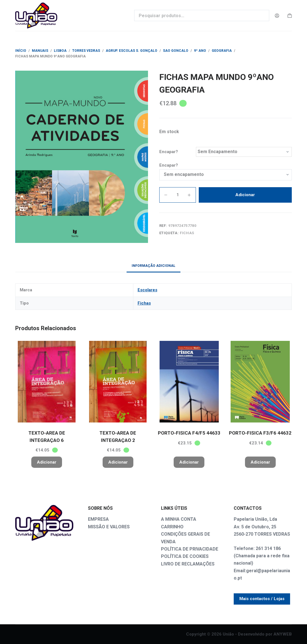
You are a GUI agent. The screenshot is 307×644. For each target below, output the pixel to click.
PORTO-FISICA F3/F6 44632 (260, 433)
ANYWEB (283, 634)
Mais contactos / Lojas (262, 599)
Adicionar (245, 195)
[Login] (277, 16)
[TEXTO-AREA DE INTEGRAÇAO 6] (47, 382)
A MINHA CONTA (179, 519)
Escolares (147, 290)
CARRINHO (172, 527)
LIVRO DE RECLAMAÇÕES (188, 564)
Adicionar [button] (47, 462)
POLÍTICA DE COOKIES (185, 556)
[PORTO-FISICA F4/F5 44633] (189, 382)
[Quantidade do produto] (178, 195)
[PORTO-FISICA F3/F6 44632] (260, 382)
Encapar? (169, 152)
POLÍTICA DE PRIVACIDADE (190, 549)
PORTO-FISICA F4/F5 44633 (189, 433)
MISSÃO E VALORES (109, 527)
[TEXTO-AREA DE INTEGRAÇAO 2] (118, 382)
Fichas (187, 233)
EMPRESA (98, 519)
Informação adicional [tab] (153, 266)
